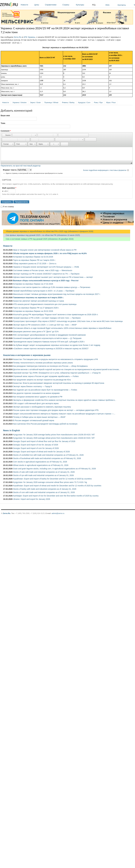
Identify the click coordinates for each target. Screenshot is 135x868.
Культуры (83, 5)
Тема (3, 123)
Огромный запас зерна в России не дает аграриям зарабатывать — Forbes (46, 376)
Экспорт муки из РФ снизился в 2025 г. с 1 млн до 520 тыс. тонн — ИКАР (45, 325)
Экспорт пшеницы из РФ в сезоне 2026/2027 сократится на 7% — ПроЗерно (46, 274)
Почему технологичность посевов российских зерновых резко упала (43, 363)
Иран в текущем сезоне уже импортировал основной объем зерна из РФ (45, 250)
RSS (107, 5)
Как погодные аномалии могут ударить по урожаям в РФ (38, 397)
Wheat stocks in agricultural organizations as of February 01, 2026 (41, 465)
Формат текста (10, 170)
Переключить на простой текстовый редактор (21, 166)
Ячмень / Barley (68, 102)
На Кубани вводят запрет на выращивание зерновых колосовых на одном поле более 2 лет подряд (57, 345)
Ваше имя (5, 115)
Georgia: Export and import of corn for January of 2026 (36, 448)
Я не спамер (8, 207)
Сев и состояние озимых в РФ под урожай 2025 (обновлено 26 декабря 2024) (38, 239)
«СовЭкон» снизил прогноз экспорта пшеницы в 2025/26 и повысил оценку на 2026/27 (51, 349)
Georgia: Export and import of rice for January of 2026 (36, 445)
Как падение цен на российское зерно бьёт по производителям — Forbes (45, 390)
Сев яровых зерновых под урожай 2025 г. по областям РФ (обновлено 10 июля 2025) (41, 235)
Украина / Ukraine (20, 102)
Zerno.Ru (17, 37)
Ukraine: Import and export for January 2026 (32, 499)
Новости (27, 5)
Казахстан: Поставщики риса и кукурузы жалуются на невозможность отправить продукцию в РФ (55, 359)
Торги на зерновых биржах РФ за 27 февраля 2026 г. (36, 308)
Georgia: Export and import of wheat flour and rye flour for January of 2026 (44, 441)
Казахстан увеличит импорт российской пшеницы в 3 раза (38, 301)
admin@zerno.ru (58, 513)
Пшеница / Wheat (51, 102)
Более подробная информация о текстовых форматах (105, 170)
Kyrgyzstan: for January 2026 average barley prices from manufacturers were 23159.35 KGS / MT (54, 435)
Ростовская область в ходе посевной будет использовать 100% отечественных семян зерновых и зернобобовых (62, 328)
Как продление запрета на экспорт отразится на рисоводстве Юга (42, 380)
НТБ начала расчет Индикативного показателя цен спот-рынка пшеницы (45, 304)
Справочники (53, 5)
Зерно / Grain (35, 102)
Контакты (122, 5)
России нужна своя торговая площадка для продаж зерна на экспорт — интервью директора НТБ (56, 410)
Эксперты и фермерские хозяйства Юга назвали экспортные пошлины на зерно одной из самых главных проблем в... (65, 400)
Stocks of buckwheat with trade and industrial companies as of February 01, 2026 (47, 458)
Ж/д (94, 5)
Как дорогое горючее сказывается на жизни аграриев (36, 393)
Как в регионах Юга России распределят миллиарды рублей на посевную (45, 424)
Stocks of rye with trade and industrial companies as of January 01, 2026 (43, 475)
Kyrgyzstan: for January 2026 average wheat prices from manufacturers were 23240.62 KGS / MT (54, 438)
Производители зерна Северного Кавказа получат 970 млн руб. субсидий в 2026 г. (49, 342)
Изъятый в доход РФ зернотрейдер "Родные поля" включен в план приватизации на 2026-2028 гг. (56, 315)
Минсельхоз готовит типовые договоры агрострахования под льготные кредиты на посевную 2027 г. (57, 294)
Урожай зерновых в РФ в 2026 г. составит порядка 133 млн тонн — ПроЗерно (47, 318)
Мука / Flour (111, 102)
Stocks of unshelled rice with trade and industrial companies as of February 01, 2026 (48, 455)
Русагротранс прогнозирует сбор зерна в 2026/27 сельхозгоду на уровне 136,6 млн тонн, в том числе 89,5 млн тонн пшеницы (68, 321)
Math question (9, 188)
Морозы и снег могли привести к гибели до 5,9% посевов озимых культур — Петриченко (52, 287)
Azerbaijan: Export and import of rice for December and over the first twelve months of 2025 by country (56, 496)
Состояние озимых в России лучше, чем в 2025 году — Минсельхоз (43, 270)
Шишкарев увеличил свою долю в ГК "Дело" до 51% (36, 332)
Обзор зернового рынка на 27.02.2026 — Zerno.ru (35, 264)
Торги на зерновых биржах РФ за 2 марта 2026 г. (34, 260)
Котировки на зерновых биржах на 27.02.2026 (33, 284)
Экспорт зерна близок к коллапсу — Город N (32, 386)
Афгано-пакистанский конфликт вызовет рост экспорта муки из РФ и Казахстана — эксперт (53, 277)
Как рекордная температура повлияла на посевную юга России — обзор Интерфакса (50, 366)
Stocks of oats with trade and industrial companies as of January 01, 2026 (44, 472)
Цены (39, 5)
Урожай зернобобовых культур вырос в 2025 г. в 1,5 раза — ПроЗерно (44, 291)
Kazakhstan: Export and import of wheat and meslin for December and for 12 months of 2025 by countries (57, 486)
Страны (69, 5)
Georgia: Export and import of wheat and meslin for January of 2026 (41, 452)
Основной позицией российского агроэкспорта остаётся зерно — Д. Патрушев (47, 338)
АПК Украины (29, 37)
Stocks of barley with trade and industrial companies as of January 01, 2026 (45, 489)
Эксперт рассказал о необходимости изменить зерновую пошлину (42, 407)
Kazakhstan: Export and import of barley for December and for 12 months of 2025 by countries (52, 479)
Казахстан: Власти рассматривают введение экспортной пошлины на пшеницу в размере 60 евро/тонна (59, 383)
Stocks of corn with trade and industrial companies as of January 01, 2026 (44, 492)
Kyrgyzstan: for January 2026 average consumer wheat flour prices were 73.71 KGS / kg (50, 482)
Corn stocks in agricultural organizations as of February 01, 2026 (40, 462)
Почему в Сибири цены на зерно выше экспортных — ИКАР (39, 417)
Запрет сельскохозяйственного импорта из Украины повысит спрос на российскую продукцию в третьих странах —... (64, 414)
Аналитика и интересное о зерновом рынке (27, 355)
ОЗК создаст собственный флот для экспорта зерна (36, 403)
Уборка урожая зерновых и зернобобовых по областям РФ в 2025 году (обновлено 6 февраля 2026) (48, 231)
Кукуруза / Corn (84, 102)
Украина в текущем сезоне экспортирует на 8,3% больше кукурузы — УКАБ (46, 267)
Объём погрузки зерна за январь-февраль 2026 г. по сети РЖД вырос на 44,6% (50, 253)
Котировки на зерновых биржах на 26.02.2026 (33, 311)
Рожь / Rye (98, 102)
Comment (6, 131)
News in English (12, 430)
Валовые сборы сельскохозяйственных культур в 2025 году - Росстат (46, 281)
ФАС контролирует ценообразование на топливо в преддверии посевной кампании (49, 335)
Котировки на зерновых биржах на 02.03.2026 (33, 257)
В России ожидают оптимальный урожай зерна (34, 420)
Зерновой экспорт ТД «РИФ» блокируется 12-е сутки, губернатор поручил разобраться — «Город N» (57, 373)
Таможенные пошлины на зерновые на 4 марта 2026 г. (38, 298)
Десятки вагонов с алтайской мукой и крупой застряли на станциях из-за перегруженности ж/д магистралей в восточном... (67, 369)
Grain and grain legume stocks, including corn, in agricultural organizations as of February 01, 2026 (54, 469)
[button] (7, 135)
